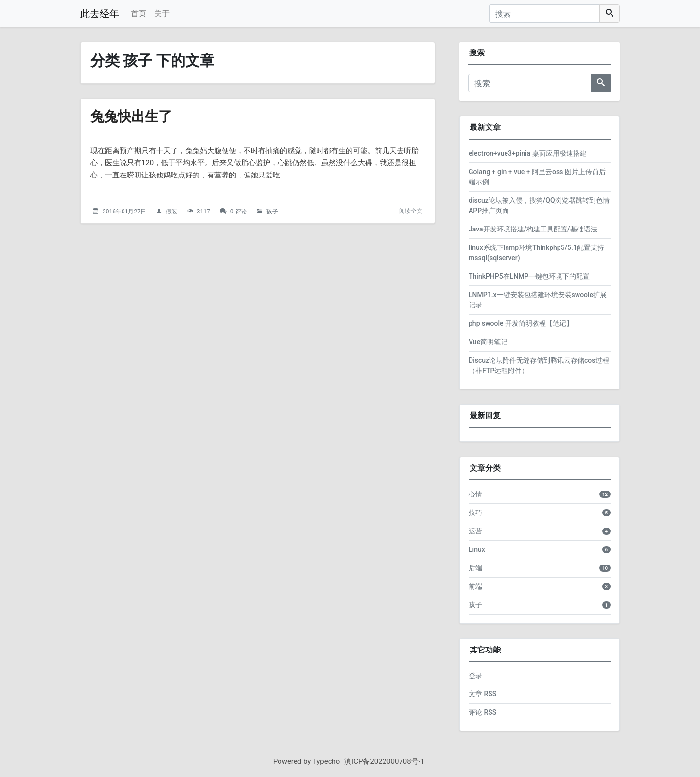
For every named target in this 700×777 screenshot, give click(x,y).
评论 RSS (482, 712)
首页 (139, 13)
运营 (475, 531)
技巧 (475, 512)
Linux (477, 549)
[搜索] (544, 14)
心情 (475, 494)
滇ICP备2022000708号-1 (384, 761)
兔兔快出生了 (131, 116)
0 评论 (239, 212)
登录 (475, 676)
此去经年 (100, 14)
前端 (475, 586)
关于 (162, 13)
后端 (475, 568)
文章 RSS (482, 694)
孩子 (272, 212)
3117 (203, 212)
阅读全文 (411, 211)
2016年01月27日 (124, 212)
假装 (172, 212)
